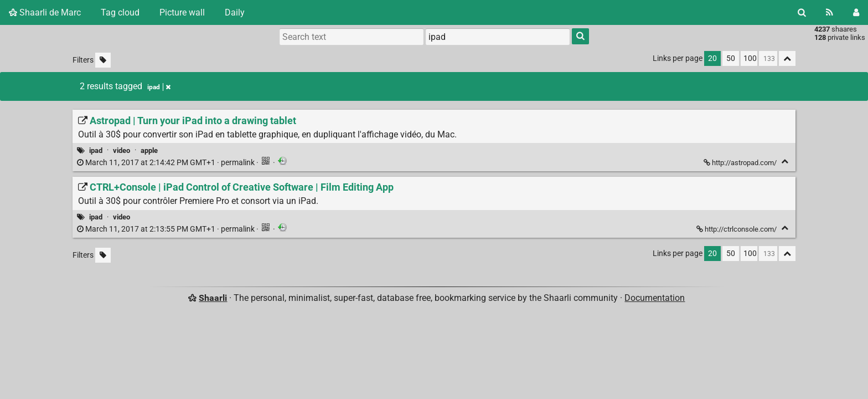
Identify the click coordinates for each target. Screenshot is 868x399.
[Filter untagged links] (103, 60)
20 (712, 58)
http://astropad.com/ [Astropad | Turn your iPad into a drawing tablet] (741, 163)
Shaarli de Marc (45, 12)
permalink (167, 163)
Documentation (655, 298)
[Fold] (785, 162)
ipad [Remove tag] (159, 87)
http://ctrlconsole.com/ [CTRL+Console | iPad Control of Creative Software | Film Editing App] (737, 229)
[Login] (856, 12)
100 (750, 58)
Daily (235, 12)
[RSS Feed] (830, 12)
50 (731, 58)
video (122, 150)
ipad (96, 150)
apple (149, 150)
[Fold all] (787, 58)
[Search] (802, 12)
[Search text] (352, 37)
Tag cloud (120, 12)
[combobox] (498, 37)
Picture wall (182, 12)
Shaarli (213, 298)
